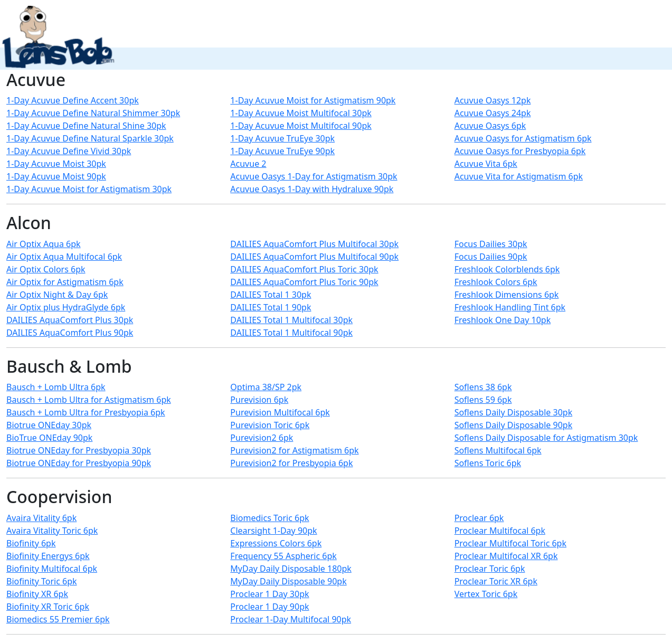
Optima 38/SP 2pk (266, 387)
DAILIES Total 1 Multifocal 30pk (291, 320)
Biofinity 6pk (31, 543)
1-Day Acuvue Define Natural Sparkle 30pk (90, 138)
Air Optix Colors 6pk (46, 269)
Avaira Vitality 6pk (41, 518)
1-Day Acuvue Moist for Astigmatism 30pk (89, 189)
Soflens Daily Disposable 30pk (514, 412)
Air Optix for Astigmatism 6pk (65, 282)
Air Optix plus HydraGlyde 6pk (66, 307)
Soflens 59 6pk (483, 400)
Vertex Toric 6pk (486, 594)
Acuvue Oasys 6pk (490, 126)
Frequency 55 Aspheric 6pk (283, 556)
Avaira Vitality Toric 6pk (52, 531)
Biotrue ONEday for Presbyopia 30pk (79, 450)
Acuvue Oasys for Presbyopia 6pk (520, 151)
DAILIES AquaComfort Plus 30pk (70, 320)
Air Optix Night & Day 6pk (57, 295)
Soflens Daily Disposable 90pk (514, 425)
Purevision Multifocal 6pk (280, 412)
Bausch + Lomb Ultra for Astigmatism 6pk (89, 400)
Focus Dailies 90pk (491, 257)
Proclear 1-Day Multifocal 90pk (291, 619)
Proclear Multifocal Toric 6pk (510, 543)
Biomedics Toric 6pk (269, 518)
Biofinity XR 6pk (37, 594)
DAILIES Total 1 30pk (271, 295)
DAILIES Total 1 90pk (271, 307)
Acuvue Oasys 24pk (493, 113)
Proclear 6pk (479, 518)
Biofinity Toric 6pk (42, 581)
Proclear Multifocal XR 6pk (506, 556)
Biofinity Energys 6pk (48, 556)
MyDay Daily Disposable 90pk (288, 581)
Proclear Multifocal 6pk (500, 531)
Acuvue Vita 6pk (486, 164)
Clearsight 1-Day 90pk (273, 531)
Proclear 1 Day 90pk (269, 607)
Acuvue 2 (248, 164)
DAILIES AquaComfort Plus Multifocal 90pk (314, 257)
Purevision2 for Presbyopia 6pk (291, 463)
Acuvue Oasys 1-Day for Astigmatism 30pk (314, 176)
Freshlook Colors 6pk (496, 282)
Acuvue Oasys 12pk (493, 100)
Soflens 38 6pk (483, 387)
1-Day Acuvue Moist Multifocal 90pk (301, 126)
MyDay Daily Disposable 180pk (291, 569)
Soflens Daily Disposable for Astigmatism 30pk (546, 438)
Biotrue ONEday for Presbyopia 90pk (79, 463)
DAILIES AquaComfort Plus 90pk (70, 333)
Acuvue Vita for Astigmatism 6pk (519, 176)
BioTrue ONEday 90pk (49, 438)
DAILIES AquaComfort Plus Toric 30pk (304, 269)
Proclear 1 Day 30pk (269, 594)
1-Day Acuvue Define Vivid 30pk (69, 151)
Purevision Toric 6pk (270, 425)
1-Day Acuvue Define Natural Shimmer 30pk (93, 113)
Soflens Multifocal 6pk (498, 450)
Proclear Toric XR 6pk (496, 581)
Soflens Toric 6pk (488, 463)
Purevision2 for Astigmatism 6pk (294, 450)
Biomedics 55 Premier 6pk (58, 619)
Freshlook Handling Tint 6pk (510, 307)
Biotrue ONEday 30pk (49, 425)
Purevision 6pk (259, 400)
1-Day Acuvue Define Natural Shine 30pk (86, 126)
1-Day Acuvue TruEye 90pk (282, 151)
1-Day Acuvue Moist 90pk (56, 176)
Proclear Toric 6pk (490, 569)
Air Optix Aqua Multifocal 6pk (64, 257)
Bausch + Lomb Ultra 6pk (56, 387)
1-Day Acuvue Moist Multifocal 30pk (301, 113)
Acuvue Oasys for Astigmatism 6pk (523, 138)
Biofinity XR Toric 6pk (48, 607)
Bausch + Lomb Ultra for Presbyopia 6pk (86, 412)
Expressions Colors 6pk (276, 543)
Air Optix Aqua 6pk (44, 244)
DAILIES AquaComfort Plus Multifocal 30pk (314, 244)
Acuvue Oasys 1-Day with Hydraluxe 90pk (312, 189)
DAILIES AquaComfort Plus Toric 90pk (304, 282)
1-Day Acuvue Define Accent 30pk (73, 100)
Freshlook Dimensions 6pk (507, 295)
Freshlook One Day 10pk (503, 320)
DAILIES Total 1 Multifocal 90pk (291, 333)
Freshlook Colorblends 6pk (507, 269)
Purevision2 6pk (262, 438)
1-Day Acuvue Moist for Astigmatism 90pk (313, 100)
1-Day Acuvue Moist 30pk (56, 164)
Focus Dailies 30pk (491, 244)
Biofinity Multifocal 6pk (52, 569)
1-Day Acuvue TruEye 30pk (282, 138)
